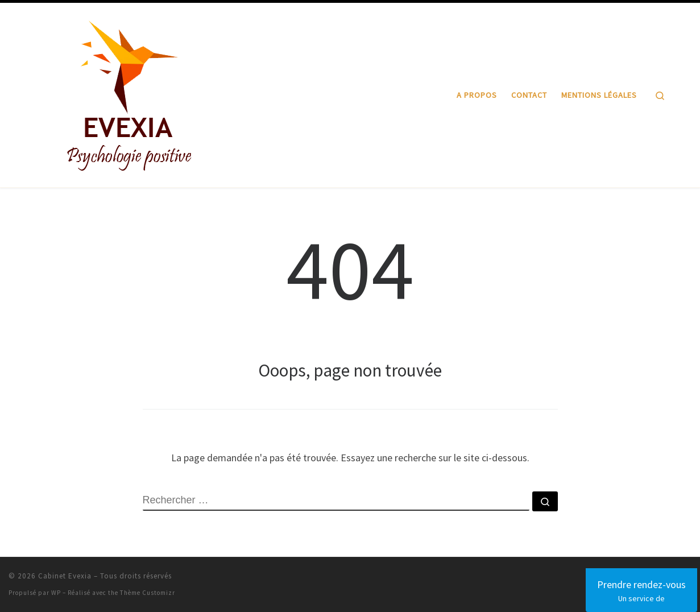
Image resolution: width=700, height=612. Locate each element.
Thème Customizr (148, 593)
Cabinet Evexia (65, 576)
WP (56, 593)
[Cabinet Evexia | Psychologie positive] (129, 93)
